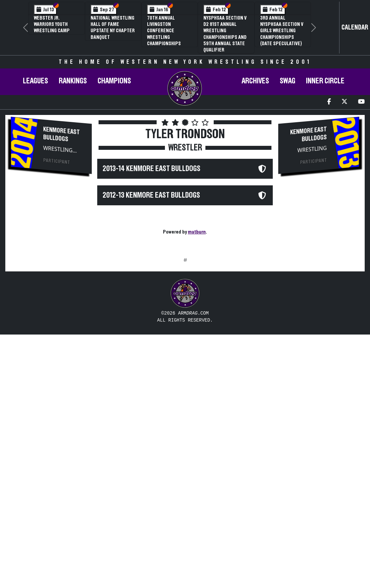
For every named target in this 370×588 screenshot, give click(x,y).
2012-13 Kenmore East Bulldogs (151, 195)
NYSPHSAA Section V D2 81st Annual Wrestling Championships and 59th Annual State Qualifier (225, 34)
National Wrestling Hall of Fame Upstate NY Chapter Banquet (113, 28)
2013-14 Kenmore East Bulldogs (151, 169)
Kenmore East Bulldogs (62, 134)
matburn (197, 232)
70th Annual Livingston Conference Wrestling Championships (164, 31)
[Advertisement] (51, 291)
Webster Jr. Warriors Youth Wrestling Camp (52, 24)
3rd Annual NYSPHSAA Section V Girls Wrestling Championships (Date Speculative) (282, 31)
